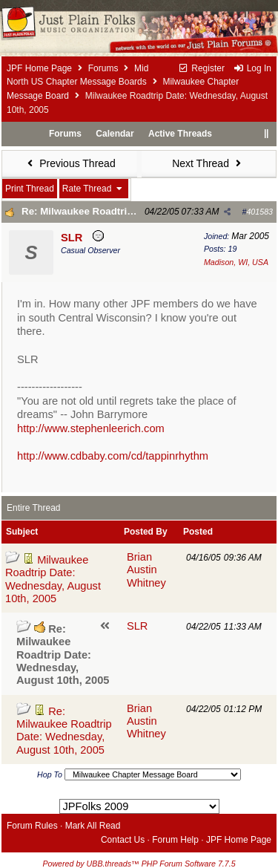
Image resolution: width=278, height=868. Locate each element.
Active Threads (180, 134)
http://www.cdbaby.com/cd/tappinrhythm (113, 456)
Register (201, 68)
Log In (252, 68)
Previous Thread (70, 163)
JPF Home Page (39, 68)
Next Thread (208, 163)
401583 (259, 212)
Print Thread (30, 189)
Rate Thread (94, 189)
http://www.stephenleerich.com (91, 428)
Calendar (115, 134)
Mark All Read (93, 826)
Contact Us (123, 840)
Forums (103, 68)
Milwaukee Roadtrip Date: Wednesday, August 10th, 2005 (53, 579)
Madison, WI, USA (236, 262)
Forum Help (175, 840)
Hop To (50, 774)
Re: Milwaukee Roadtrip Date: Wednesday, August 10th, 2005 (64, 731)
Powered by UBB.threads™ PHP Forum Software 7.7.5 (139, 864)
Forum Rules (32, 826)
